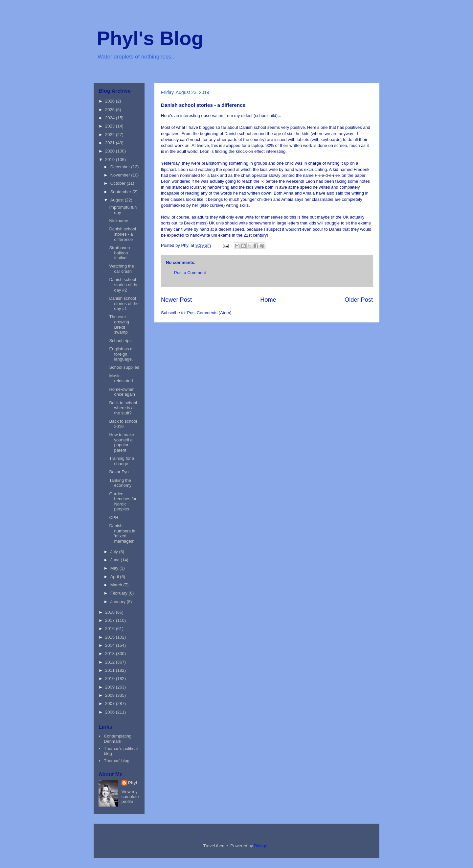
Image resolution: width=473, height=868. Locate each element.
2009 (111, 687)
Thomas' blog (117, 761)
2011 (111, 670)
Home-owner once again (122, 392)
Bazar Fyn (119, 472)
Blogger (261, 846)
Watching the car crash (121, 269)
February (120, 593)
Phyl (133, 783)
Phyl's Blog (150, 38)
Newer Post (176, 300)
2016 (111, 629)
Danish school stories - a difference (123, 234)
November (121, 175)
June (116, 560)
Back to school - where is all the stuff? (124, 408)
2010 (111, 679)
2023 (111, 126)
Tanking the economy (120, 483)
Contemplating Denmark (118, 739)
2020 (111, 151)
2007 (111, 704)
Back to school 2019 (123, 424)
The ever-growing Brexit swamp (119, 324)
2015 (111, 637)
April (115, 577)
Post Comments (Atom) (209, 313)
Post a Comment (190, 273)
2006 (111, 712)
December (121, 167)
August (118, 200)
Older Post (359, 300)
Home (268, 300)
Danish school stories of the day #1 (124, 303)
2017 (111, 620)
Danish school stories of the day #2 (124, 285)
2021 (111, 143)
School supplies (124, 367)
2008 (111, 695)
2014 (111, 645)
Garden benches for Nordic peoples (123, 502)
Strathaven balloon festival (119, 253)
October (119, 183)
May (115, 568)
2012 (111, 662)
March (117, 585)
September (121, 192)
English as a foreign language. (121, 354)
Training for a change (122, 461)
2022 (111, 135)
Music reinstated (121, 378)
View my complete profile (130, 797)
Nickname (119, 221)
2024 (111, 118)
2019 (111, 160)
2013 (111, 654)
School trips (120, 341)
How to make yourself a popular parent (122, 442)
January (119, 602)
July (115, 552)
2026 (111, 101)
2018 (111, 612)
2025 (111, 110)
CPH (113, 517)
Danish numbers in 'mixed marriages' (122, 533)
